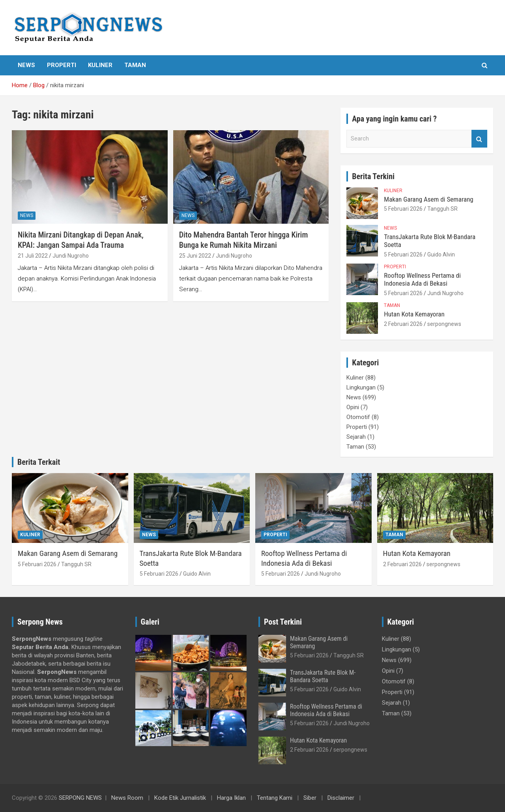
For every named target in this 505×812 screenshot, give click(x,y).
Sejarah (356, 437)
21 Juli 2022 (33, 256)
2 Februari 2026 (403, 324)
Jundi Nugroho (71, 256)
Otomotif (358, 417)
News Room (127, 798)
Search (479, 139)
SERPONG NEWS (80, 798)
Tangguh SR (442, 209)
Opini (353, 407)
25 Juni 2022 (195, 256)
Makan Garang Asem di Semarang (428, 199)
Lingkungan (361, 387)
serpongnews (444, 324)
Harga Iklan (231, 798)
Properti (62, 65)
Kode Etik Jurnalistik (180, 798)
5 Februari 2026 (403, 209)
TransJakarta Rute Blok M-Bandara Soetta (323, 676)
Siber (310, 798)
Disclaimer (341, 798)
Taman (135, 65)
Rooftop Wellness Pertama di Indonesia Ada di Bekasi (422, 279)
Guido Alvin (441, 254)
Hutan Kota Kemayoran (414, 314)
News (26, 65)
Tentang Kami (275, 798)
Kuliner (100, 65)
